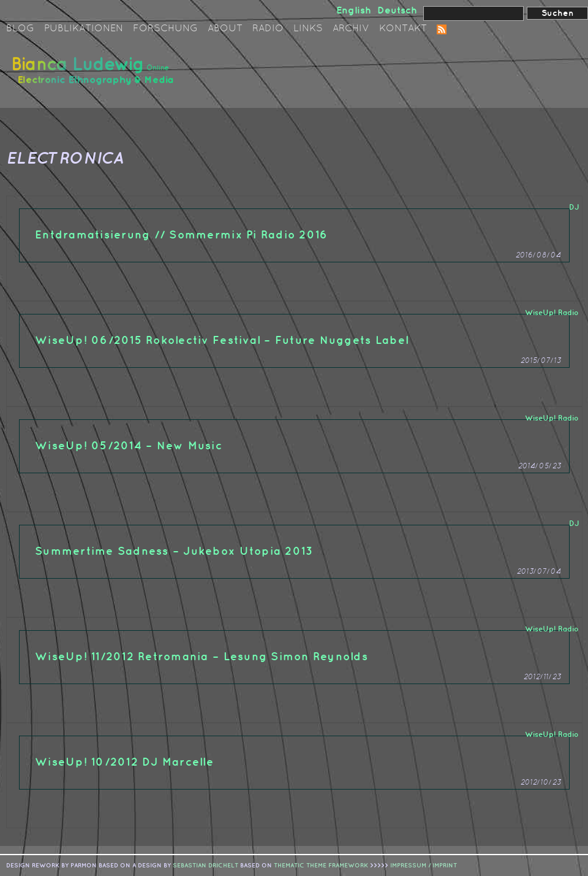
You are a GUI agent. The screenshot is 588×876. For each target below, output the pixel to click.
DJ (574, 208)
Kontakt (403, 29)
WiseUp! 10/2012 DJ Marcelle (124, 762)
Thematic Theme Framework (321, 866)
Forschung (165, 29)
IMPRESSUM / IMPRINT (424, 866)
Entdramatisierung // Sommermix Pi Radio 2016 (181, 235)
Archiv (351, 29)
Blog (20, 29)
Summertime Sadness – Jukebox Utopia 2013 (174, 551)
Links (308, 29)
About (225, 29)
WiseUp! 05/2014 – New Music (129, 446)
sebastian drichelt (205, 866)
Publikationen (84, 29)
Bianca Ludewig (95, 76)
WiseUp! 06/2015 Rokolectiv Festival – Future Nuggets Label (222, 341)
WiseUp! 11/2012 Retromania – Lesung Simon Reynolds (202, 657)
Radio (268, 29)
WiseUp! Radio (552, 313)
